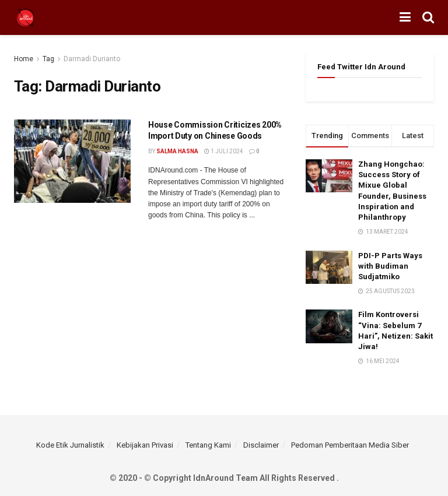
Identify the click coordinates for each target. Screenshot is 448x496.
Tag (48, 59)
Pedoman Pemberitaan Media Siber (350, 445)
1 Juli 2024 (224, 151)
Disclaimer (261, 445)
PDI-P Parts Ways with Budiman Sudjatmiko (390, 266)
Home (24, 59)
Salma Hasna (177, 151)
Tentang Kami (208, 445)
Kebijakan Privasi (145, 445)
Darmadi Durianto (92, 59)
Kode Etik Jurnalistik (70, 445)
